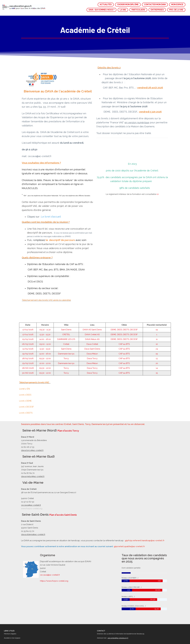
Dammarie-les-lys (66, 337)
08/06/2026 (28, 352)
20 (157, 347)
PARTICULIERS (138, 10)
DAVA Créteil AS (92, 318)
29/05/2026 (28, 347)
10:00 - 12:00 (45, 347)
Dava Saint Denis (92, 333)
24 (157, 333)
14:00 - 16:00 (45, 323)
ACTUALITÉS (106, 4)
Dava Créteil (92, 328)
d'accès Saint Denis (66, 515)
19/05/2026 (28, 337)
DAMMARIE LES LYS (66, 323)
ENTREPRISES (157, 10)
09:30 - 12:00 (45, 342)
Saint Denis (66, 313)
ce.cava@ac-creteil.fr (50, 575)
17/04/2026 (28, 313)
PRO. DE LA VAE (176, 10)
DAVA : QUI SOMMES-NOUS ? (101, 10)
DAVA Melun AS (92, 323)
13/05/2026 (28, 333)
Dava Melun (92, 337)
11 (157, 323)
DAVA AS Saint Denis (92, 313)
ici (158, 178)
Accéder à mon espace (12, 638)
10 (157, 328)
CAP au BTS (124, 328)
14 (157, 352)
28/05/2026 (28, 342)
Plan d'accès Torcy (68, 431)
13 (157, 342)
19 (157, 313)
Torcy (66, 342)
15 (157, 356)
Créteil (66, 328)
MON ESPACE (177, 4)
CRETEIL (66, 318)
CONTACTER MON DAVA (155, 4)
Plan (52, 515)
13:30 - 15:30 (45, 318)
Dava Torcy (92, 342)
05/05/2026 (28, 323)
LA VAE (123, 10)
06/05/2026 (28, 328)
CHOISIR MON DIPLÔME (128, 4)
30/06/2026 (28, 356)
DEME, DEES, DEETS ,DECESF (124, 313)
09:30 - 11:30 (45, 313)
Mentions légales (10, 634)
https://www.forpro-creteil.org (55, 580)
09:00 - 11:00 (45, 328)
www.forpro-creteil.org (32, 509)
